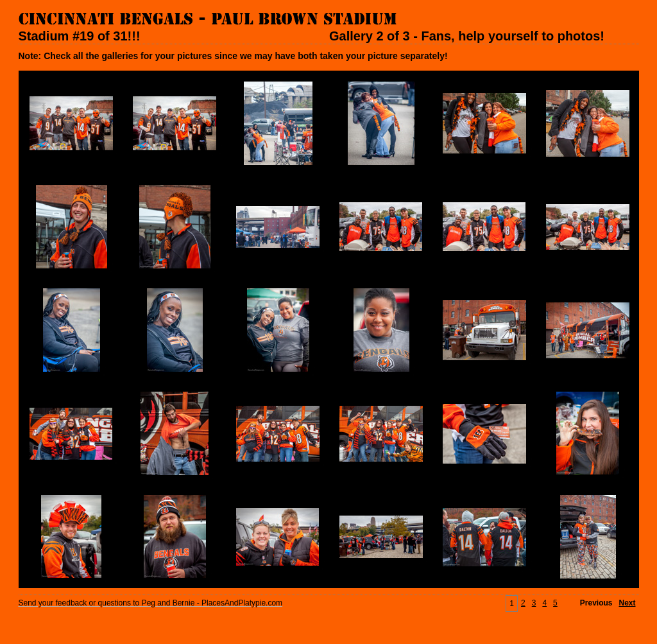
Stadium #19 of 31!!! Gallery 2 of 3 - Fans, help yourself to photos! (312, 36)
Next (627, 603)
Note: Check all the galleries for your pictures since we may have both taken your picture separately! (233, 56)
